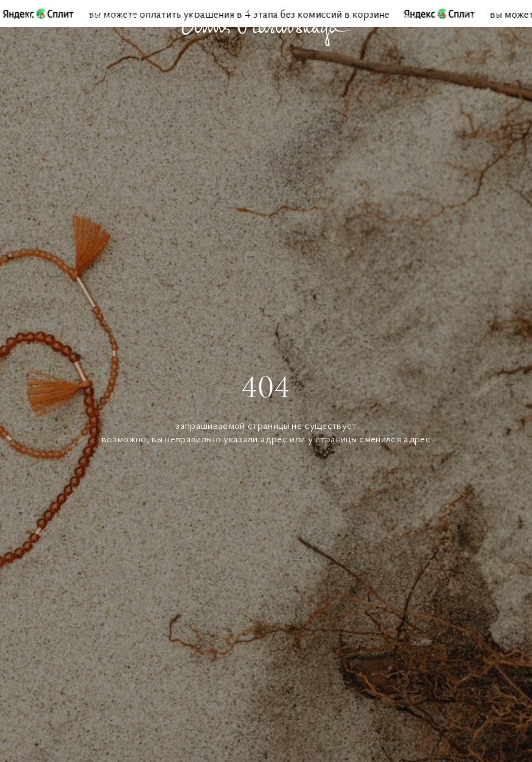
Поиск (404, 15)
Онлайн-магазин (104, 15)
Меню (36, 15)
